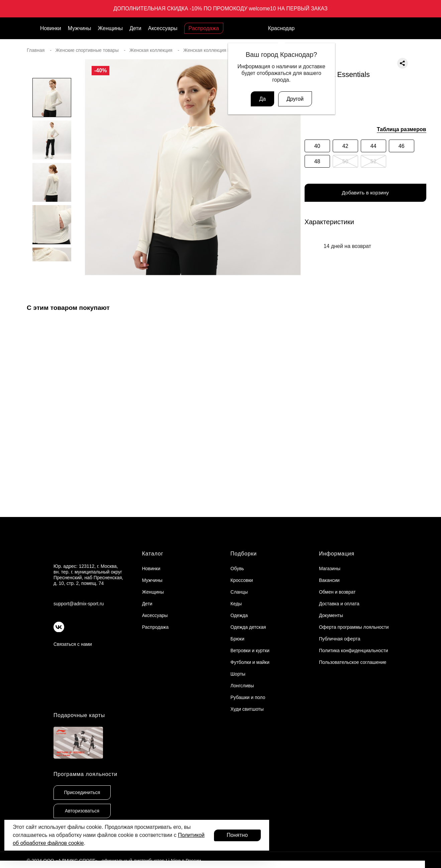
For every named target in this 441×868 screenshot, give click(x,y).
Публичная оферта (340, 639)
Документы (331, 615)
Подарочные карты (79, 715)
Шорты (238, 674)
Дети (135, 28)
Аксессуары (163, 28)
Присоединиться (82, 792)
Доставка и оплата (339, 604)
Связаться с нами (73, 644)
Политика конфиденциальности (354, 650)
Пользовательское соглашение (353, 662)
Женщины (111, 28)
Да (262, 99)
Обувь (237, 569)
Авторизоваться (82, 811)
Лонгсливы (242, 686)
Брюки (237, 639)
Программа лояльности (85, 774)
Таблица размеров (402, 129)
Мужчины (80, 28)
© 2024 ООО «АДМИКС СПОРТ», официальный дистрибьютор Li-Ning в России (114, 861)
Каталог (153, 554)
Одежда (239, 615)
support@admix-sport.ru (79, 604)
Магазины (330, 569)
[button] (52, 275)
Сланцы (239, 592)
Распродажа (204, 28)
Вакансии (329, 580)
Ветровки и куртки (250, 650)
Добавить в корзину (365, 193)
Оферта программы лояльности (354, 627)
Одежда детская (248, 627)
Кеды (236, 604)
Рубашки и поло (248, 697)
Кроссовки (242, 580)
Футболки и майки (250, 662)
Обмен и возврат (337, 592)
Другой (295, 99)
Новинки (51, 28)
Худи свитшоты (247, 709)
